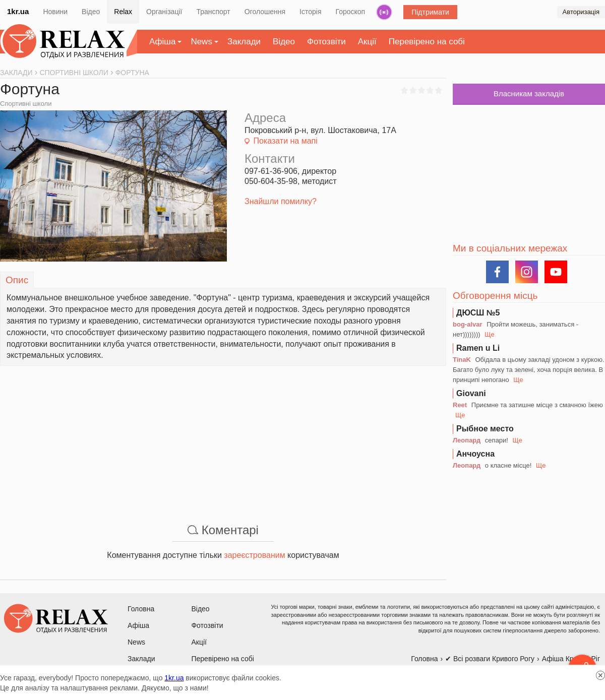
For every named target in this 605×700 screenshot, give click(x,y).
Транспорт (213, 12)
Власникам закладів (529, 93)
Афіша (162, 42)
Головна (141, 609)
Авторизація (581, 12)
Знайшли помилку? (281, 201)
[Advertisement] (223, 436)
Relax (123, 12)
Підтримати (430, 12)
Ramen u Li (478, 348)
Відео (91, 12)
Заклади (244, 42)
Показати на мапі (285, 141)
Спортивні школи (26, 104)
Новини (55, 12)
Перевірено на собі (427, 42)
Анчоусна (475, 454)
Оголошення (265, 12)
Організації (164, 12)
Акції (367, 42)
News (201, 42)
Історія (310, 12)
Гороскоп (351, 12)
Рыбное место (485, 429)
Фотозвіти (326, 42)
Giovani (471, 393)
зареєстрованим (254, 555)
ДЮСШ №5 (478, 313)
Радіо (384, 12)
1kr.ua (18, 11)
